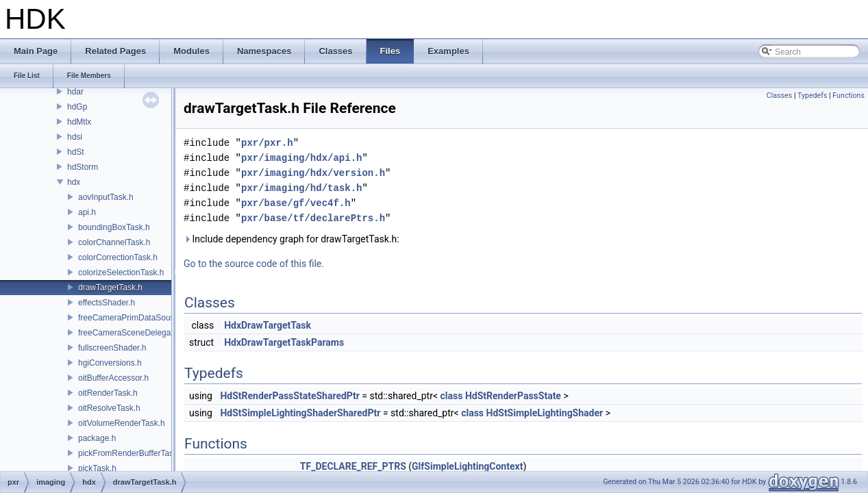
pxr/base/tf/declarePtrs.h (313, 218)
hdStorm (83, 167)
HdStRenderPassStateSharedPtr (289, 396)
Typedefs (813, 96)
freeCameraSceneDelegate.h (131, 333)
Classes (779, 96)
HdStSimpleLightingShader (545, 413)
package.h (97, 438)
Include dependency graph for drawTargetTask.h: (292, 239)
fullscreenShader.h (112, 348)
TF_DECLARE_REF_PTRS (353, 466)
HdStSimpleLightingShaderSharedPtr (300, 413)
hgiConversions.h (110, 363)
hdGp (77, 107)
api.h (87, 212)
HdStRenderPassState (513, 396)
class (452, 396)
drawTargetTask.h (110, 288)
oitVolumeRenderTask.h (122, 423)
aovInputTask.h (106, 197)
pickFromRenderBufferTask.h (131, 453)
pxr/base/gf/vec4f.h (296, 203)
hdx (74, 182)
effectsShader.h (107, 303)
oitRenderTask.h (108, 393)
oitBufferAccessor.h (113, 378)
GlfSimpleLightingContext (467, 466)
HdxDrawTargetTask (268, 325)
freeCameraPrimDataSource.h (133, 318)
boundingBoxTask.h (114, 227)
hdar (75, 92)
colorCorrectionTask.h (118, 257)
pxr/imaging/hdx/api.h (301, 158)
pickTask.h (97, 468)
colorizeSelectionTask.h (121, 273)
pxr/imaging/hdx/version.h (313, 173)
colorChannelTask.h (114, 242)
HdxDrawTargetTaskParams (284, 342)
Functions (848, 96)
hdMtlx (79, 122)
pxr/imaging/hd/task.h (301, 188)
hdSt (76, 152)
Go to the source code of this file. (254, 264)
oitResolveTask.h (109, 408)
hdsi (75, 137)
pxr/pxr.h (267, 143)
